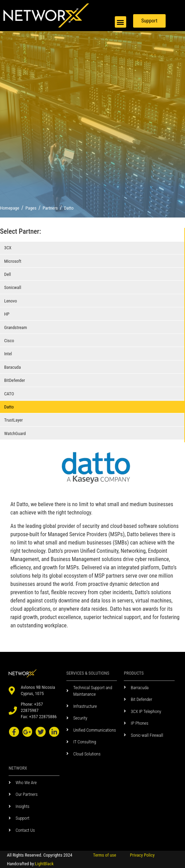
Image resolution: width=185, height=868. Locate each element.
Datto (9, 407)
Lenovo (11, 301)
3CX (8, 248)
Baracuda (12, 367)
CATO (9, 394)
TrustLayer (13, 420)
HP (7, 314)
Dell (7, 274)
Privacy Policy (142, 855)
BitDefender (15, 380)
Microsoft (13, 261)
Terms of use (105, 855)
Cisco (9, 341)
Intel (8, 354)
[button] (121, 22)
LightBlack (44, 864)
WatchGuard (15, 433)
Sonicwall (13, 287)
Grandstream (16, 327)
